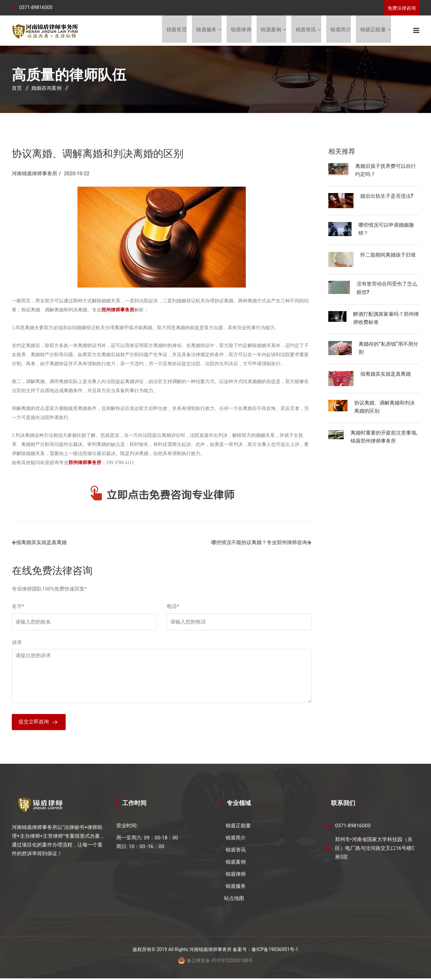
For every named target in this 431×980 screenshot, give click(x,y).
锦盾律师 (241, 31)
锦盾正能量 (373, 31)
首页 (17, 89)
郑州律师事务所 (85, 463)
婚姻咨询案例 (46, 89)
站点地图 (234, 900)
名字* (18, 607)
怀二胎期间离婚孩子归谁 (388, 255)
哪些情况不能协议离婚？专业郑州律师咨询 (259, 543)
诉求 (17, 643)
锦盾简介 (341, 31)
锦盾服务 (206, 31)
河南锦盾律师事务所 (35, 174)
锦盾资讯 (306, 31)
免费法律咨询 (402, 8)
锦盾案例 (271, 31)
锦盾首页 (176, 31)
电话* (173, 607)
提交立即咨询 (34, 723)
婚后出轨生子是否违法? (387, 196)
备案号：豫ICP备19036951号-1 (265, 951)
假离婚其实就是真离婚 (41, 543)
